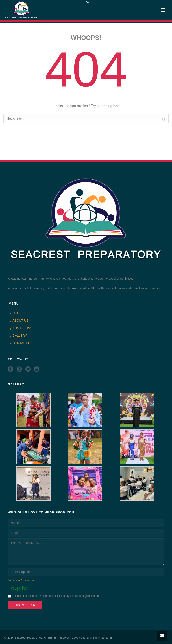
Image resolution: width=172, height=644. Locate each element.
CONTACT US (21, 343)
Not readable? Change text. (21, 580)
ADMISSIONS (21, 328)
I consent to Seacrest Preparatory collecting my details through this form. (56, 596)
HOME (16, 313)
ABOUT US (19, 321)
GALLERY (18, 336)
